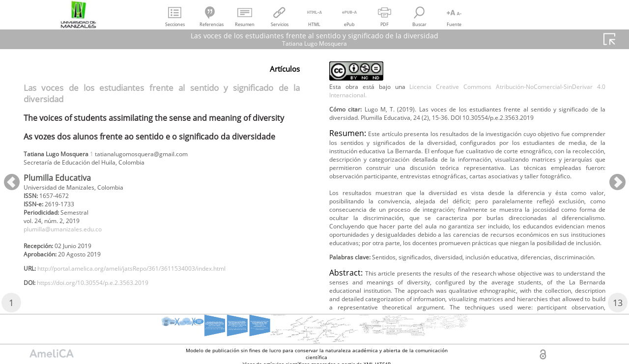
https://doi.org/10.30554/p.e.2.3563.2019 (106, 298)
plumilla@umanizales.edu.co (71, 238)
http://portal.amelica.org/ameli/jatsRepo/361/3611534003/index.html (153, 282)
